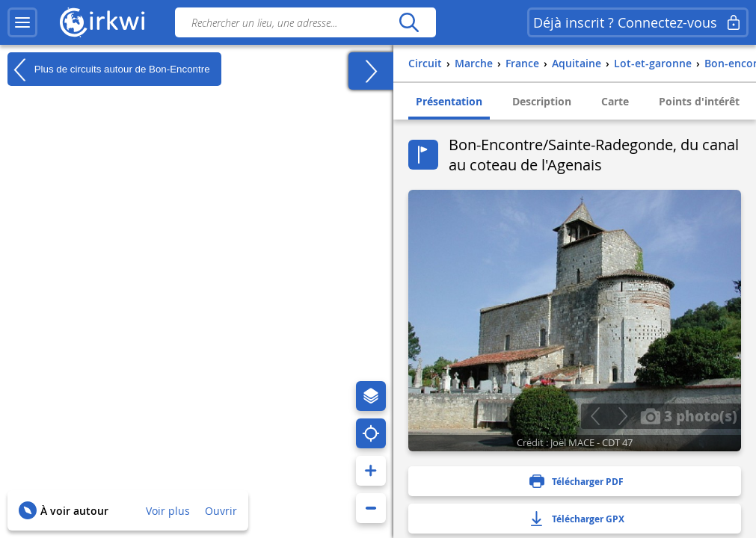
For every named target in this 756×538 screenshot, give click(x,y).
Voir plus (168, 511)
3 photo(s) (689, 415)
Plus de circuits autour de (109, 69)
